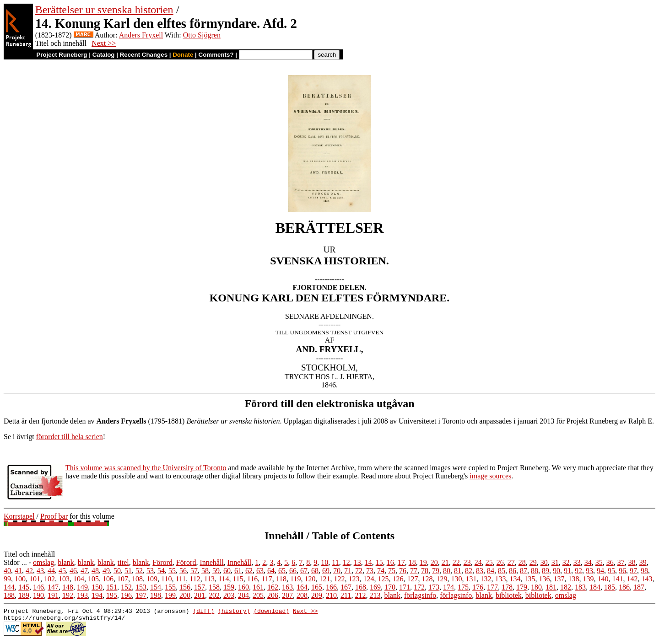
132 (486, 579)
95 (611, 571)
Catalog (104, 55)
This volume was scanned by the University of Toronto (146, 468)
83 (480, 571)
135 (529, 579)
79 (436, 571)
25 (489, 562)
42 (29, 571)
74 (381, 571)
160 (243, 587)
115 (238, 579)
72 (359, 571)
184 (595, 587)
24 (478, 562)
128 (427, 579)
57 (194, 571)
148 (68, 587)
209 (317, 595)
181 (551, 587)
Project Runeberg (62, 55)
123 (354, 579)
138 (573, 579)
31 (555, 562)
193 (82, 595)
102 (49, 579)
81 (458, 571)
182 (566, 587)
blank (66, 562)
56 (183, 571)
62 (249, 571)
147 (53, 587)
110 (166, 579)
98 (644, 571)
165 (317, 587)
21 (445, 562)
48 (95, 571)
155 (170, 587)
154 (156, 587)
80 (447, 571)
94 (600, 571)
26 (500, 562)
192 (68, 595)
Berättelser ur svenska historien (104, 10)
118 (281, 579)
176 (478, 587)
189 (24, 595)
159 (229, 587)
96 (622, 571)
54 (161, 571)
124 (368, 579)
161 (258, 587)
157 (200, 587)
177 (492, 587)
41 (18, 571)
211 (346, 595)
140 (603, 579)
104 (79, 579)
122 (339, 579)
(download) (271, 612)
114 (224, 579)
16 (390, 562)
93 (589, 571)
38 (632, 562)
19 (423, 562)
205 (258, 595)
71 (348, 571)
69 (326, 571)
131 (471, 579)
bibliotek (509, 595)
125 (383, 579)
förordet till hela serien (70, 437)
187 (639, 587)
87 (524, 571)
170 (390, 587)
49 (106, 571)
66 (293, 571)
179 (522, 587)
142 (632, 579)
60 (227, 571)
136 (544, 579)
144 (9, 587)
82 (469, 571)
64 (271, 571)
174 (448, 587)
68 (315, 571)
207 (287, 595)
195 (112, 595)
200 (185, 595)
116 (252, 579)
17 (401, 562)
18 (412, 562)
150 (97, 587)
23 (467, 562)
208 (302, 595)
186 (624, 587)
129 (442, 579)
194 (97, 595)
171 (405, 587)
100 (20, 579)
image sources (490, 476)
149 (82, 587)
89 (546, 571)
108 (137, 579)
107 (123, 579)
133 (500, 579)
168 (361, 587)
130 (456, 579)
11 (335, 562)
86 (513, 571)
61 (238, 571)
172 (419, 587)
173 (434, 587)
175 (463, 587)
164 (302, 587)
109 (152, 579)
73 (370, 571)
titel (123, 562)
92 (578, 571)
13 (357, 562)
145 (24, 587)
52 (139, 571)
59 (216, 571)
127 (412, 579)
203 (229, 595)
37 (621, 562)
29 (533, 562)
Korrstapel (19, 516)
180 (536, 587)
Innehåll (211, 562)
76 (403, 571)
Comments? (216, 55)
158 (214, 587)
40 (7, 571)
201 (200, 595)
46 (73, 571)
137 (559, 579)
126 (398, 579)
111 (181, 579)
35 (599, 562)
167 (346, 587)
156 (185, 587)
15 (379, 562)
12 (346, 562)
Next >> (104, 43)
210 (331, 595)
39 (643, 562)
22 (456, 562)
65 (282, 571)
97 (633, 571)
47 (84, 571)
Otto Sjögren (202, 35)
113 (209, 579)
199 (170, 595)
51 (128, 571)
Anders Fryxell (141, 35)
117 (267, 579)
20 (434, 562)
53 (150, 571)
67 (304, 571)
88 (535, 571)
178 (507, 587)
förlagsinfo (420, 595)
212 (360, 595)
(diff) (203, 612)
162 (273, 587)
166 (331, 587)
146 (38, 587)
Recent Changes (144, 55)
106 (108, 579)
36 (610, 562)
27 (511, 562)
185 (610, 587)
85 (502, 571)
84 (491, 571)
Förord (162, 562)
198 (156, 595)
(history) (234, 612)
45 (62, 571)
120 (310, 579)
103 (64, 579)
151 (112, 587)
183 (580, 587)
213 (375, 595)
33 (577, 562)
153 (141, 587)
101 (35, 579)
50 (117, 571)
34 (588, 562)
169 (375, 587)
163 (287, 587)
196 (126, 595)
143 (647, 579)
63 (260, 571)
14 (368, 562)
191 (53, 595)
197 (141, 595)
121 (324, 579)
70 (337, 571)
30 (544, 562)
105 (93, 579)
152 (126, 587)
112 (195, 579)
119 (295, 579)
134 (515, 579)
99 (7, 579)
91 (567, 571)
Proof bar (54, 516)
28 (522, 562)
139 (588, 579)
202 (214, 595)
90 (556, 571)
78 (425, 571)
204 (243, 595)
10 (324, 562)
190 (38, 595)
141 (617, 579)
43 (40, 571)
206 (273, 595)
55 (172, 571)
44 (51, 571)
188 (9, 595)
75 (392, 571)
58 (205, 571)
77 (414, 571)
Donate (183, 55)
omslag (43, 562)
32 (566, 562)
